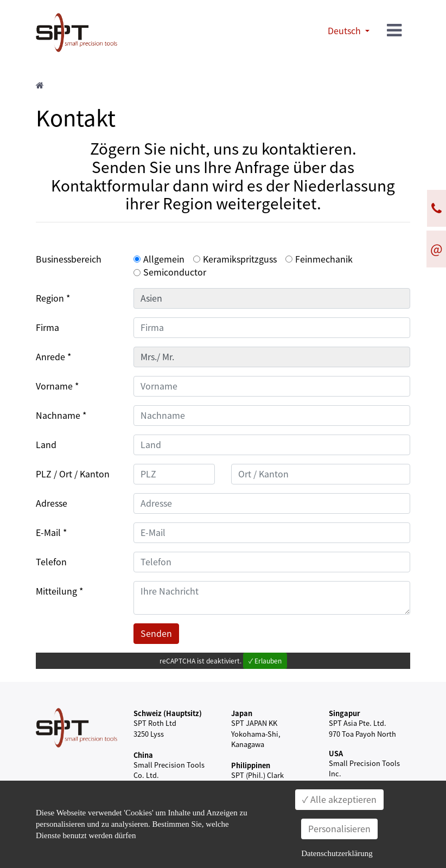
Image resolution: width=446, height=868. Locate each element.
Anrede (50, 357)
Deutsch (345, 31)
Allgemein (164, 259)
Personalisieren (339, 829)
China (143, 755)
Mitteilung (56, 591)
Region (50, 298)
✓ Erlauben (265, 661)
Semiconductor (175, 272)
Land (46, 445)
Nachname (58, 416)
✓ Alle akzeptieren (339, 800)
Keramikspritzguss (240, 259)
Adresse (52, 503)
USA (336, 753)
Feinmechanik (324, 259)
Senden (156, 634)
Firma (47, 328)
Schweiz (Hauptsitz (166, 713)
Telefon (51, 562)
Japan (242, 713)
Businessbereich (69, 259)
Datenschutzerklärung (337, 853)
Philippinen (251, 765)
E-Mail (48, 533)
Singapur (345, 713)
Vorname (54, 386)
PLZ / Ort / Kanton (73, 474)
